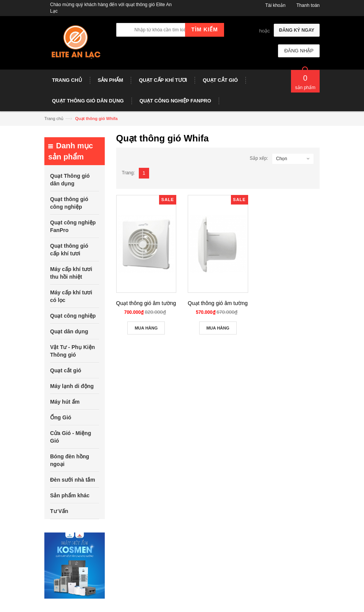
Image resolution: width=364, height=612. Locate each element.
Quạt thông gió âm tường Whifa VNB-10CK (239, 303)
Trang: (128, 173)
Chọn (282, 159)
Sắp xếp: (259, 158)
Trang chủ (54, 119)
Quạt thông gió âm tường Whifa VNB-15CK (168, 303)
